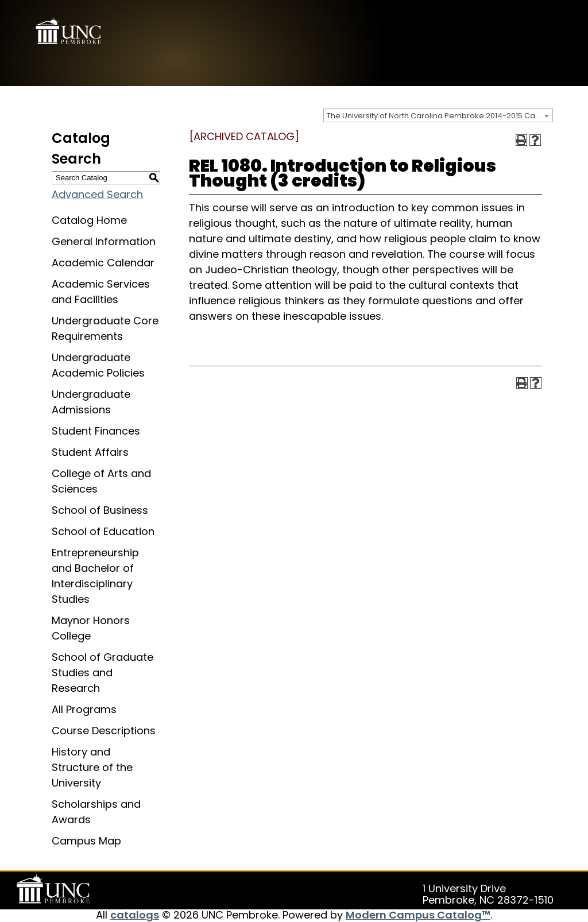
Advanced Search (97, 194)
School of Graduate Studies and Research (102, 673)
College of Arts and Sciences (101, 481)
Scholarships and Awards (96, 812)
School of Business (100, 510)
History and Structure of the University (92, 767)
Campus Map (86, 841)
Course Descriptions (104, 731)
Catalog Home (89, 220)
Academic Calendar (103, 263)
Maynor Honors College (91, 628)
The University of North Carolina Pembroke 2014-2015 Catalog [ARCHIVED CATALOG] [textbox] (440, 116)
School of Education (103, 531)
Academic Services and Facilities (101, 292)
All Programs (84, 709)
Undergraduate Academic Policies (98, 365)
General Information (104, 241)
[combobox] (438, 115)
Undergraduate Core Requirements (105, 328)
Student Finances (96, 431)
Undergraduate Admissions (91, 402)
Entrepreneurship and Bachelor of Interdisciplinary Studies (95, 576)
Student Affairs (90, 452)
